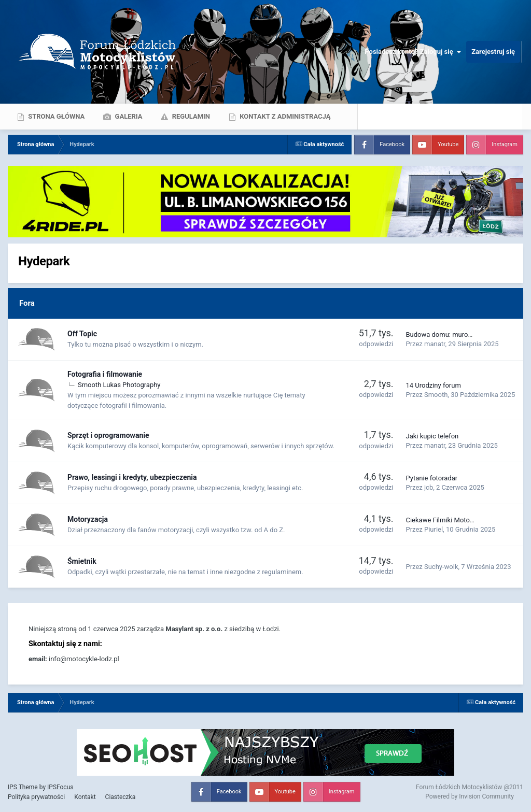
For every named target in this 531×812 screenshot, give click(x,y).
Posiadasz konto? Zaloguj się (413, 52)
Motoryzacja (88, 519)
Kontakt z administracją (284, 116)
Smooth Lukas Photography (119, 385)
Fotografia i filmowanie (105, 374)
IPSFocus (60, 787)
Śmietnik (82, 561)
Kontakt (85, 797)
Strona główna (55, 116)
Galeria (128, 116)
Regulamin (190, 116)
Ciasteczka (121, 797)
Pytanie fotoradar (431, 478)
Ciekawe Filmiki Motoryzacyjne (452, 520)
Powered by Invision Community (470, 796)
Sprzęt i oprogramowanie (108, 435)
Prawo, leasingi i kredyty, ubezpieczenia (132, 477)
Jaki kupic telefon (432, 436)
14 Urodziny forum (433, 385)
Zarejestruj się (493, 52)
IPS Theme (23, 787)
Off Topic (82, 334)
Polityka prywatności (36, 797)
